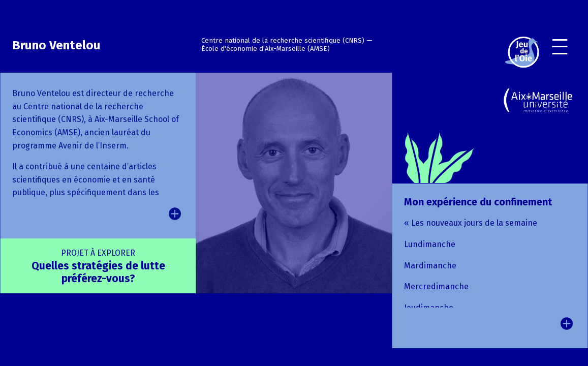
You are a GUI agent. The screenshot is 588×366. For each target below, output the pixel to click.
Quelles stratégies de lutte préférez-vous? (98, 267)
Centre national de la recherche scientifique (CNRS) (283, 41)
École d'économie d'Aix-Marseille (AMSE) (266, 49)
